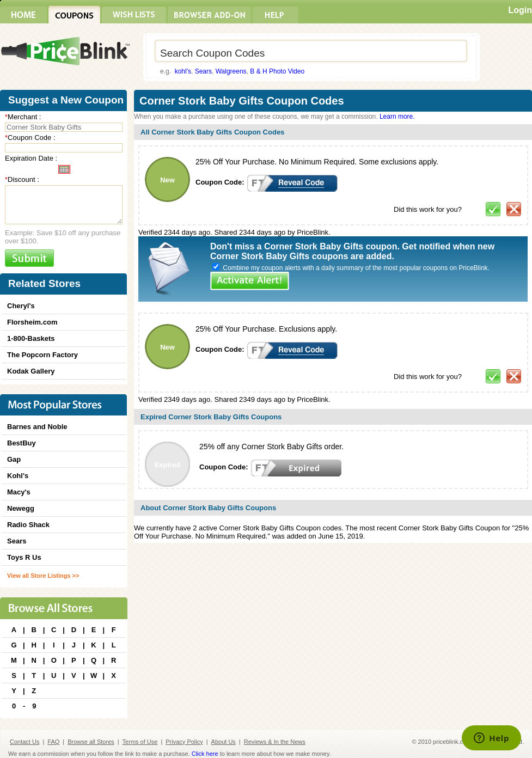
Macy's (19, 492)
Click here (205, 754)
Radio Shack (28, 525)
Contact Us (25, 742)
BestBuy (22, 443)
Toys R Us (24, 557)
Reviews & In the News (275, 742)
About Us (224, 742)
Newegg (21, 508)
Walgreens (231, 71)
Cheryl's (21, 306)
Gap (14, 459)
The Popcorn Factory (42, 355)
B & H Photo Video (277, 71)
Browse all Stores (91, 742)
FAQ (53, 742)
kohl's (183, 71)
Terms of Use (140, 742)
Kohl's (18, 476)
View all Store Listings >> (43, 576)
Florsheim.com (32, 322)
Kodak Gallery (31, 371)
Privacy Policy (184, 742)
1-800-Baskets (31, 338)
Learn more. (397, 117)
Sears (203, 71)
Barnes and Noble (37, 427)
